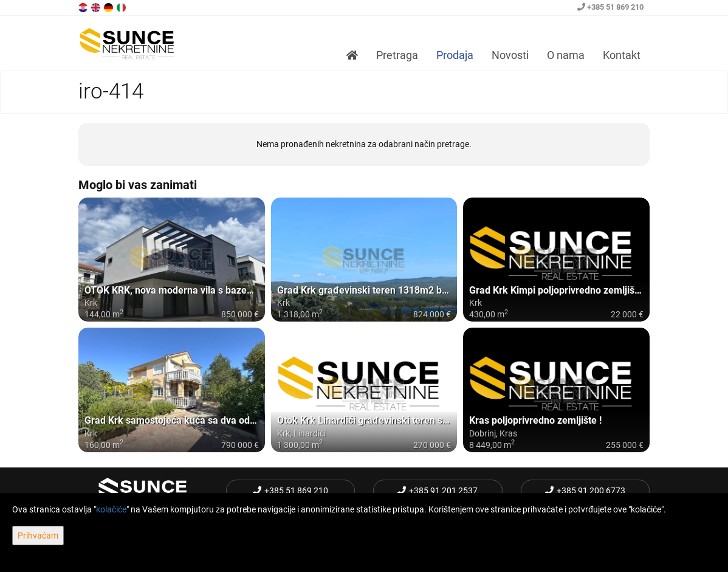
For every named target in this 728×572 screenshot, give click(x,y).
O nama (566, 55)
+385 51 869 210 (610, 7)
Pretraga (397, 55)
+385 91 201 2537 (438, 491)
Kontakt (622, 55)
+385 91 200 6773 (585, 491)
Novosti (510, 55)
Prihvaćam (38, 536)
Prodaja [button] (455, 55)
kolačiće (111, 509)
